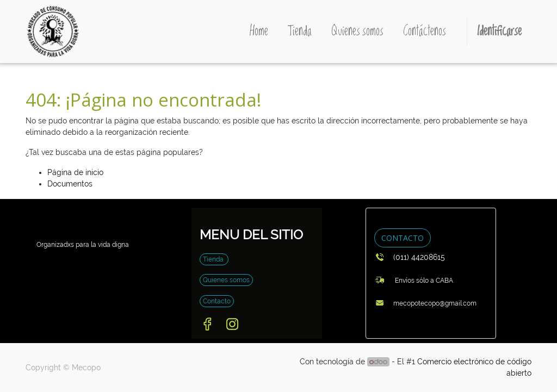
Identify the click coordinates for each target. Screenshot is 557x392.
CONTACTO (403, 238)
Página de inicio (75, 172)
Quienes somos (226, 280)
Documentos (70, 184)
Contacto (217, 301)
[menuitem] (259, 32)
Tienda (214, 259)
